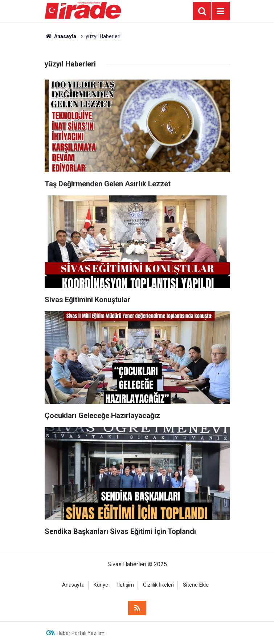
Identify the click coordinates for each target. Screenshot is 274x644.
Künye (101, 585)
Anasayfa (61, 36)
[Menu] (221, 11)
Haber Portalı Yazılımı (81, 633)
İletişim (126, 585)
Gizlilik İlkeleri (158, 585)
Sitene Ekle (196, 585)
